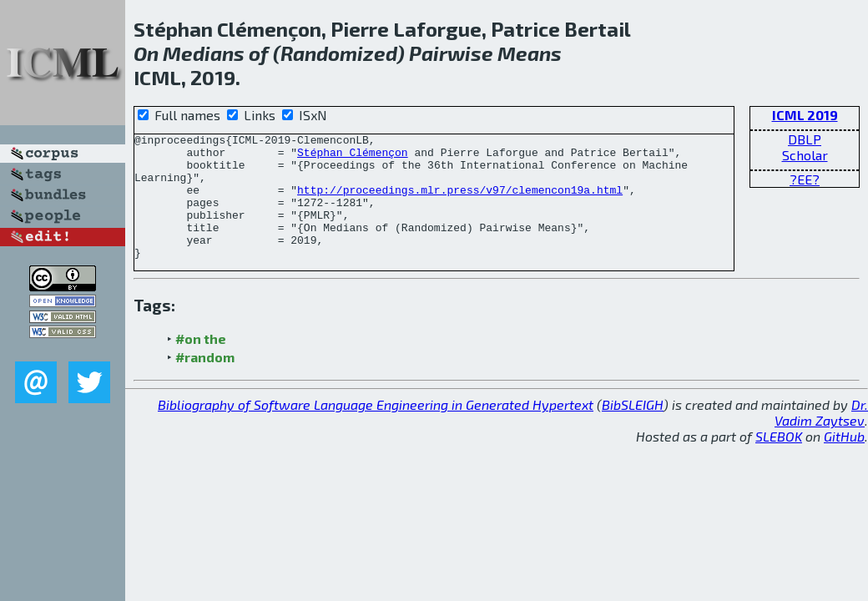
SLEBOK (779, 461)
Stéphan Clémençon (353, 157)
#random (205, 382)
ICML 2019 (805, 115)
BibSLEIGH (633, 429)
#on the (201, 364)
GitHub (844, 461)
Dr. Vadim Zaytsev (821, 437)
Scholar (805, 155)
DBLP (805, 139)
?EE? (805, 179)
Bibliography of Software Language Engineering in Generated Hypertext (376, 429)
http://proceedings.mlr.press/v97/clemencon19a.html (460, 202)
